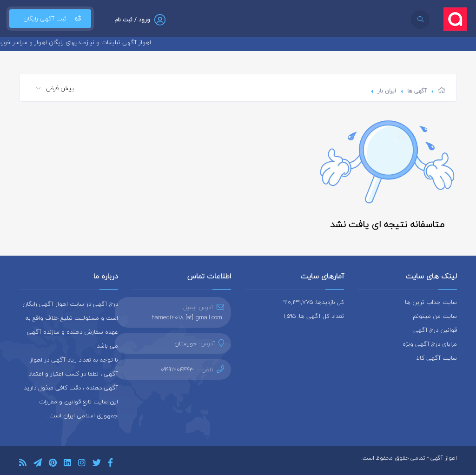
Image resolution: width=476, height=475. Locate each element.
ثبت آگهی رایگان (50, 19)
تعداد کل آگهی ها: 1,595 (314, 316)
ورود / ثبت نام (132, 20)
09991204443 (177, 369)
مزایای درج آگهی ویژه (430, 344)
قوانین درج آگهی (435, 330)
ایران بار (387, 91)
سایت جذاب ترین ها (431, 302)
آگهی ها (417, 91)
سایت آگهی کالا (437, 358)
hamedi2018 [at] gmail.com (187, 317)
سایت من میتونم (435, 316)
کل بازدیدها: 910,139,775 (314, 302)
